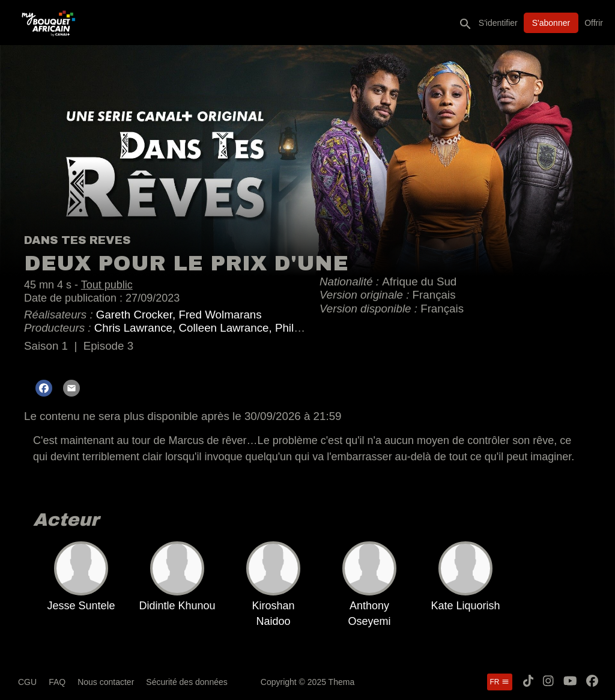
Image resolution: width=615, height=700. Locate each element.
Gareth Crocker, (138, 315)
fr (500, 682)
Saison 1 (46, 346)
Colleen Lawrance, (227, 328)
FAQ (57, 682)
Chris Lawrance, (137, 328)
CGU (27, 682)
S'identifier (498, 23)
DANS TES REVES (77, 240)
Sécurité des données (186, 682)
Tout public (107, 285)
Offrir (594, 23)
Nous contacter (106, 682)
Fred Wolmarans (220, 315)
